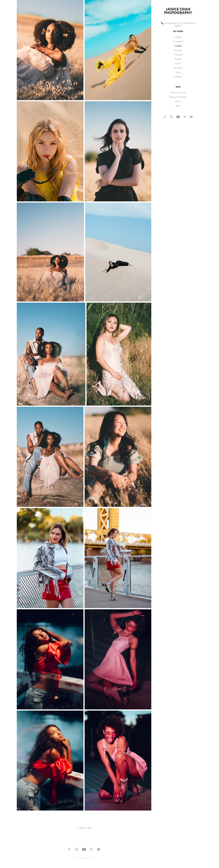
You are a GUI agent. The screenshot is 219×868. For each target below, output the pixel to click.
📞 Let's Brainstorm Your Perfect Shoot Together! (178, 24)
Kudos (178, 101)
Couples (178, 37)
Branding (178, 68)
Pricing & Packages (178, 97)
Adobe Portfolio (89, 858)
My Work (178, 31)
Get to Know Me (178, 93)
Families (178, 59)
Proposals (178, 55)
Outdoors (178, 77)
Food (178, 72)
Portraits (178, 50)
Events (178, 63)
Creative (178, 46)
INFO (178, 87)
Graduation (178, 41)
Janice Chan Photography (178, 11)
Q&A (178, 106)
